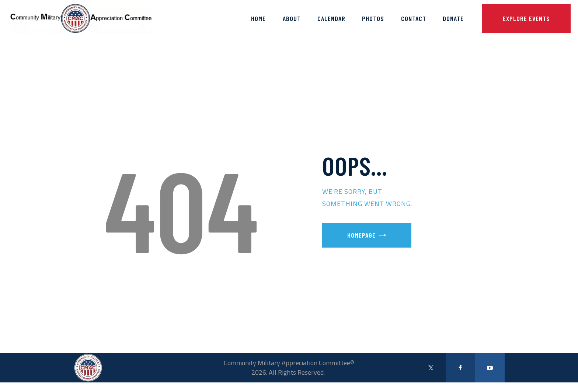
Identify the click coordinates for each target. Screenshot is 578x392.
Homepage (361, 235)
